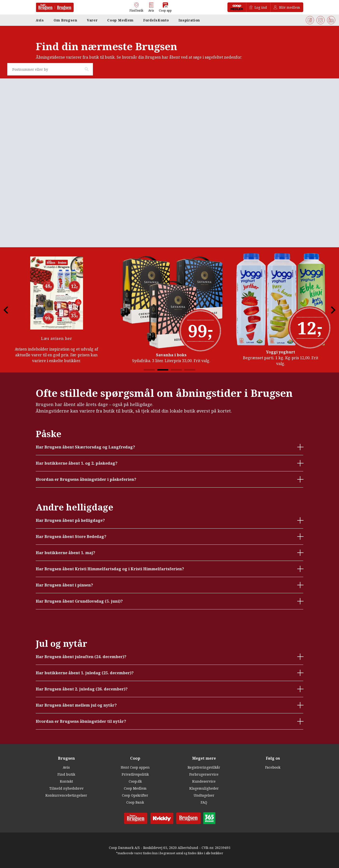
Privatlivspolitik (135, 774)
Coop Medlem (135, 788)
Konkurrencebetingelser (66, 795)
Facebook (273, 767)
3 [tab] (176, 370)
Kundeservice (204, 781)
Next (329, 310)
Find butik (66, 774)
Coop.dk (135, 781)
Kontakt (66, 781)
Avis (66, 767)
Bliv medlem (287, 7)
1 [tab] (149, 370)
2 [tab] (163, 370)
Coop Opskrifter (135, 795)
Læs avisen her (57, 338)
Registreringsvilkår (204, 767)
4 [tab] (190, 370)
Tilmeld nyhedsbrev (66, 788)
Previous (10, 310)
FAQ (204, 802)
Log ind (258, 7)
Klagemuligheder (204, 788)
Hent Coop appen (135, 767)
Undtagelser (204, 795)
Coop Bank (135, 802)
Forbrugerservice (204, 774)
